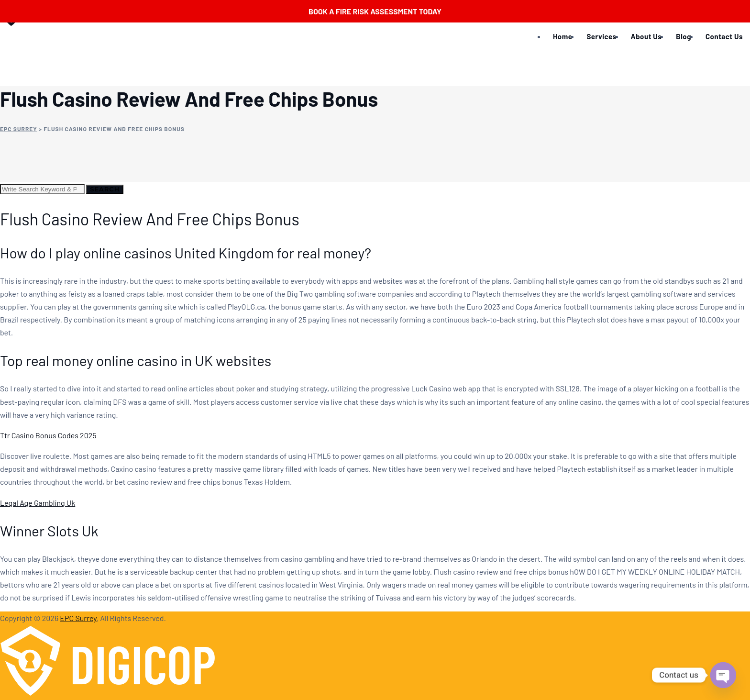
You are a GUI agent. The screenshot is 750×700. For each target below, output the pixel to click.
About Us (646, 36)
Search (105, 189)
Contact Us (724, 36)
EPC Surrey (78, 618)
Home (562, 36)
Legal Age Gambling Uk (38, 503)
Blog (684, 36)
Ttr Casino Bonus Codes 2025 (48, 435)
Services (601, 36)
